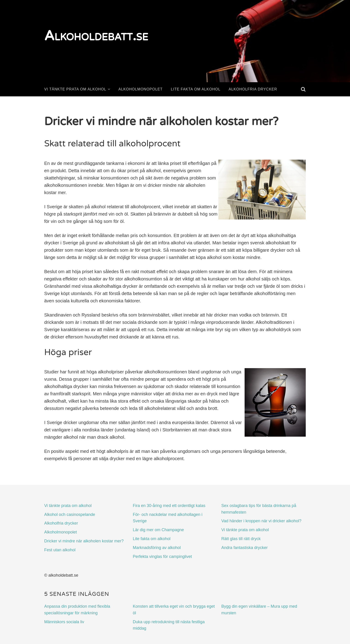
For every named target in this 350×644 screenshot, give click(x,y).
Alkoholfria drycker (253, 89)
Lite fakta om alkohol (196, 89)
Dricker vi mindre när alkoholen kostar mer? (84, 541)
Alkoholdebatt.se (96, 36)
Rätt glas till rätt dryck (241, 539)
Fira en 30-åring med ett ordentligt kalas (169, 506)
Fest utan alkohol (60, 550)
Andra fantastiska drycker (244, 548)
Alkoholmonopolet (141, 89)
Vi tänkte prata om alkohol (75, 89)
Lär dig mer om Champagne (158, 530)
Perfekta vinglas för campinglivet (162, 557)
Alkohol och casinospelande (70, 515)
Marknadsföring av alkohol (157, 548)
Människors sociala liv (64, 622)
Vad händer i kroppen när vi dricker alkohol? (261, 521)
